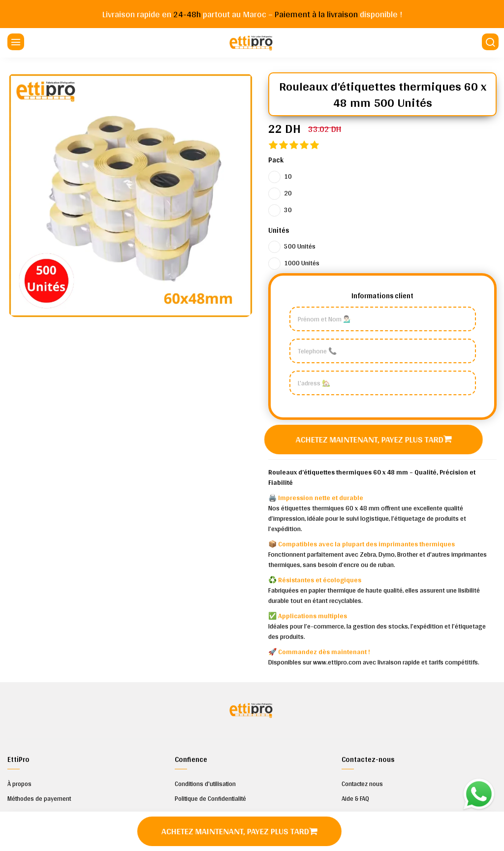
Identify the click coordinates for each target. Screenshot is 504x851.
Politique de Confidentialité (210, 799)
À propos (19, 784)
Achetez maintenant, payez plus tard (375, 439)
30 (288, 210)
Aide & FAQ (355, 799)
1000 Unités (302, 263)
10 (288, 176)
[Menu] (15, 43)
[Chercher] (489, 43)
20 (288, 193)
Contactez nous (362, 784)
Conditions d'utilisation (205, 784)
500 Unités (300, 246)
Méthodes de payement (39, 799)
